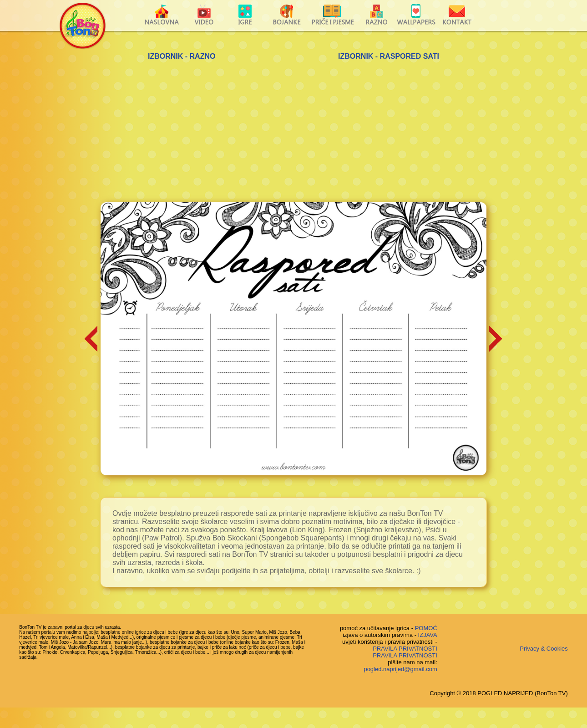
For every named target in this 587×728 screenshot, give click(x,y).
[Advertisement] (294, 134)
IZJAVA (428, 635)
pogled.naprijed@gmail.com (400, 669)
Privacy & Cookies (544, 649)
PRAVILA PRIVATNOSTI (405, 649)
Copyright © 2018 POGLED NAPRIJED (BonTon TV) (498, 693)
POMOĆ (426, 628)
